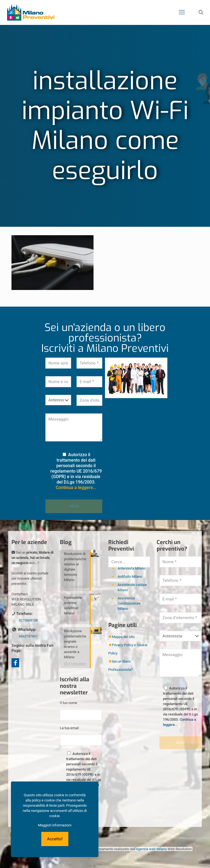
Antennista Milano (132, 568)
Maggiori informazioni (55, 825)
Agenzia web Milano (151, 849)
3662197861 (28, 636)
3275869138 (28, 620)
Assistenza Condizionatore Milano (129, 603)
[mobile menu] (182, 12)
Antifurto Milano (130, 577)
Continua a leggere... (76, 488)
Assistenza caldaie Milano (132, 587)
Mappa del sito (123, 637)
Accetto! (55, 839)
